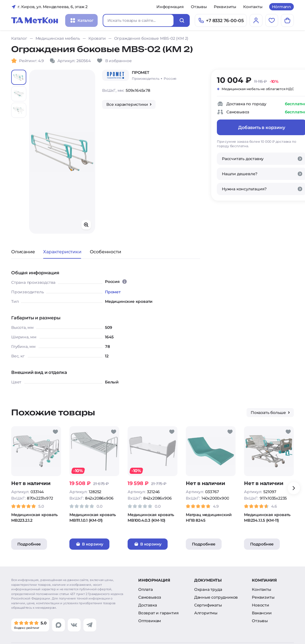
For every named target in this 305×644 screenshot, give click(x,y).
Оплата (146, 589)
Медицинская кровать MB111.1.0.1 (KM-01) (93, 517)
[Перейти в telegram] (90, 625)
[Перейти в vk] (74, 625)
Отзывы (199, 7)
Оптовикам (150, 621)
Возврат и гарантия (158, 613)
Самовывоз (150, 597)
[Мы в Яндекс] (30, 625)
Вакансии (262, 613)
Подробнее (29, 544)
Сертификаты (208, 605)
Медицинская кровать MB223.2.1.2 (34, 517)
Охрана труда (208, 589)
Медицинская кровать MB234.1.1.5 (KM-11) (267, 517)
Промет (113, 292)
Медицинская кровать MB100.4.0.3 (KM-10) (151, 517)
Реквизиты (225, 7)
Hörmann (281, 7)
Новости (261, 605)
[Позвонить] (221, 20)
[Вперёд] (294, 488)
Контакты (253, 7)
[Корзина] (287, 20)
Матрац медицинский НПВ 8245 (209, 517)
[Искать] (182, 20)
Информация (170, 7)
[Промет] (116, 75)
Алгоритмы (206, 613)
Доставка (147, 605)
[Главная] (35, 20)
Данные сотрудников (216, 597)
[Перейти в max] (58, 625)
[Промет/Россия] (154, 75)
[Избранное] (272, 20)
